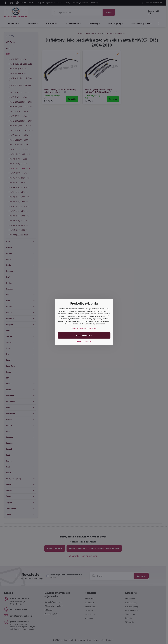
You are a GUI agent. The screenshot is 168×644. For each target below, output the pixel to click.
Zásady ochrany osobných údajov (84, 328)
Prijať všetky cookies (84, 335)
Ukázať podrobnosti (84, 341)
